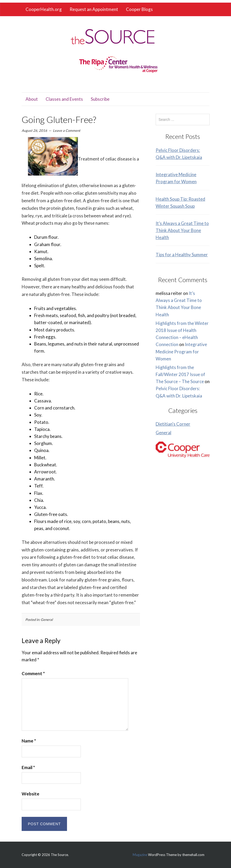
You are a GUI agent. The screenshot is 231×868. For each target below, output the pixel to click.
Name (29, 741)
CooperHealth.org (44, 9)
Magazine (140, 855)
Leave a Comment (67, 130)
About (32, 99)
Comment (33, 673)
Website (31, 794)
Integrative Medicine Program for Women (181, 351)
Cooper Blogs (139, 9)
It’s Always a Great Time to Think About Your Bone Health (182, 230)
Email (28, 767)
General (47, 620)
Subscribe (100, 99)
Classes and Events (64, 99)
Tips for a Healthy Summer (182, 255)
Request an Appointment (94, 9)
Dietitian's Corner (173, 424)
